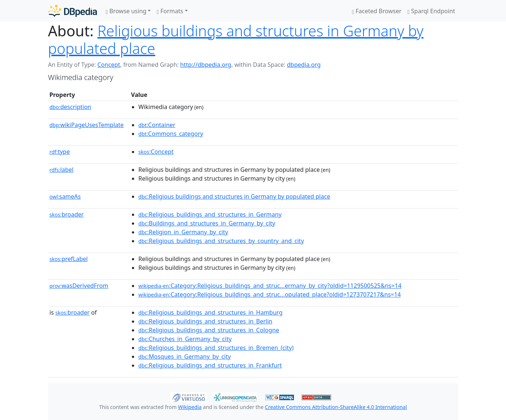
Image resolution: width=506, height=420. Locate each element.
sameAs (65, 196)
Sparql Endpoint (431, 11)
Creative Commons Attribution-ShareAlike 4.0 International (336, 407)
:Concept (156, 152)
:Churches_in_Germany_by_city (185, 339)
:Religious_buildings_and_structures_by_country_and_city (221, 241)
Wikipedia (190, 407)
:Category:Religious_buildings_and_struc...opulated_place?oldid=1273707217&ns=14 (270, 294)
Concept (109, 65)
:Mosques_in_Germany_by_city (185, 356)
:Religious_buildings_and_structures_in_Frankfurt (210, 365)
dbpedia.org (304, 65)
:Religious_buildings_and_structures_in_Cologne (209, 330)
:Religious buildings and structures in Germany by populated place (234, 196)
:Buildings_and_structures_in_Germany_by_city (207, 223)
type (60, 152)
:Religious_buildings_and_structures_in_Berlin (206, 321)
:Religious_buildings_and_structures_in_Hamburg (211, 312)
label (62, 170)
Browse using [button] (126, 11)
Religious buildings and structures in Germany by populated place (236, 39)
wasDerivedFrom (79, 286)
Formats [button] (170, 11)
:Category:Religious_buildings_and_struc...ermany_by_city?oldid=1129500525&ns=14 (270, 286)
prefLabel (69, 259)
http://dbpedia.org (206, 65)
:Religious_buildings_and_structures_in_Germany (210, 214)
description (71, 107)
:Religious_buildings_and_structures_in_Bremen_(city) (216, 348)
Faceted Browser (377, 11)
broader (67, 214)
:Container (157, 125)
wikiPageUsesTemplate (87, 125)
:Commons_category (171, 134)
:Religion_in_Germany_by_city (183, 232)
